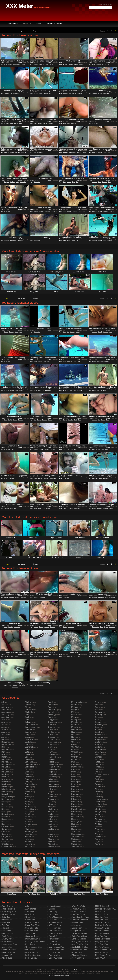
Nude (74, 734)
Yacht (97, 839)
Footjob (51, 705)
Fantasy (28, 817)
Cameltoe (6, 827)
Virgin (97, 814)
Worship (17, 656)
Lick (50, 832)
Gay (50, 725)
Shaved (6, 123)
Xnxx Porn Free (102, 944)
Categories (13, 24)
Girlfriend (52, 732)
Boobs (4, 802)
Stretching (99, 742)
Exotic (27, 804)
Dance (21, 391)
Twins (97, 792)
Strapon (98, 739)
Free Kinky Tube (79, 909)
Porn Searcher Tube (80, 917)
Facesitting (30, 809)
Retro (74, 819)
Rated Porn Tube (32, 925)
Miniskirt (75, 715)
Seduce (75, 839)
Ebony (28, 792)
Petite (74, 777)
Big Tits (16, 123)
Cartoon (5, 829)
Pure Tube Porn (9, 909)
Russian (72, 332)
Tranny (98, 787)
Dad (27, 757)
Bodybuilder (7, 797)
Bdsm (94, 64)
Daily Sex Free (101, 942)
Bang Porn (7, 922)
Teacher (98, 764)
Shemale (75, 846)
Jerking (41, 449)
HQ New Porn (54, 944)
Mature (69, 182)
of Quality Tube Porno (43, 8)
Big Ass (106, 627)
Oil (73, 744)
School (74, 832)
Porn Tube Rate (32, 922)
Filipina (28, 829)
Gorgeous (52, 742)
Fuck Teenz (30, 944)
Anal (3, 720)
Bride (4, 809)
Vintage (100, 153)
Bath (108, 420)
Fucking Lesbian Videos (35, 942)
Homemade (13, 241)
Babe (6, 64)
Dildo (64, 123)
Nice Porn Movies (79, 933)
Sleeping (98, 712)
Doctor (28, 777)
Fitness (28, 841)
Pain (73, 762)
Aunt (3, 737)
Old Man (75, 747)
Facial (27, 812)
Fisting (28, 839)
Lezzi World (54, 914)
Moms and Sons (102, 922)
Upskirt (98, 807)
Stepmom (99, 734)
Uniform (98, 802)
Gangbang (53, 722)
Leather (51, 824)
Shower (46, 94)
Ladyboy (52, 817)
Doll (26, 782)
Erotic (109, 153)
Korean (51, 812)
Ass (3, 732)
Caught (5, 836)
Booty (4, 804)
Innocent (52, 782)
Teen (103, 64)
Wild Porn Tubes (9, 950)
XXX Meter (19, 6)
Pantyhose (76, 767)
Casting (5, 834)
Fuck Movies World (103, 925)
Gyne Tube (30, 917)
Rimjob (74, 827)
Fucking (46, 479)
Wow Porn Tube (79, 906)
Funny (51, 717)
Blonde (10, 64)
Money (74, 720)
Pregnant (75, 794)
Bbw (5, 420)
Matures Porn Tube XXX (105, 909)
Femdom (29, 824)
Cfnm (4, 841)
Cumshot (100, 211)
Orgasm (75, 752)
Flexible (28, 846)
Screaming (76, 834)
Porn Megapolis (55, 917)
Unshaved (99, 804)
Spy (96, 730)
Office (74, 742)
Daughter (29, 762)
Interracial (47, 211)
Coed (27, 720)
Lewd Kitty (53, 912)
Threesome (54, 211)
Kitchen (51, 809)
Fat (26, 819)
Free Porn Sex (55, 928)
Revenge (75, 822)
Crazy (27, 737)
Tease (97, 767)
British (4, 812)
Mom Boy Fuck (102, 917)
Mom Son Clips (102, 920)
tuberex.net (77, 925)
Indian (51, 779)
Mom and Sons (102, 914)
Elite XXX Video (55, 958)
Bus (3, 822)
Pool (68, 332)
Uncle (97, 797)
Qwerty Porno (8, 939)
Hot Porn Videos (102, 947)
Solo (97, 717)
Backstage (6, 744)
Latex (50, 819)
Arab (4, 727)
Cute (27, 752)
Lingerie (52, 834)
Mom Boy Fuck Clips (81, 944)
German (52, 727)
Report (3, 58)
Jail (50, 792)
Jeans (51, 797)
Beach (74, 94)
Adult (27, 906)
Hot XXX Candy (79, 914)
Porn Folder (54, 939)
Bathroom (6, 749)
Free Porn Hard (102, 952)
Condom (28, 730)
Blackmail (6, 787)
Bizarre (5, 782)
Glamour (52, 734)
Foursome (70, 508)
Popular (27, 24)
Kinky (50, 804)
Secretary (76, 836)
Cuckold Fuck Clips (80, 947)
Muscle (74, 727)
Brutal (4, 817)
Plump (74, 784)
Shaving (75, 844)
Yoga (97, 841)
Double (28, 787)
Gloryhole (52, 739)
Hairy (50, 752)
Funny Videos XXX (103, 950)
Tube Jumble (7, 942)
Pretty (74, 797)
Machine (52, 839)
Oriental (75, 757)
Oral (73, 749)
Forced (51, 707)
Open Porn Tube (56, 933)
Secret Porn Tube (79, 928)
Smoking (98, 715)
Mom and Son (78, 958)
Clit (26, 707)
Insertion (52, 784)
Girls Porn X (54, 920)
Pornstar (23, 64)
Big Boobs (6, 764)
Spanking (99, 725)
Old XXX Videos (102, 931)
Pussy (71, 449)
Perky (74, 774)
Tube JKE (53, 936)
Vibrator (98, 809)
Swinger (98, 757)
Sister (97, 705)
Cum (68, 123)
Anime (4, 722)
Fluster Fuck (7, 928)
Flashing (11, 627)
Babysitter (6, 742)
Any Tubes (30, 912)
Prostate (75, 802)
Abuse (67, 975)
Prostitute (76, 804)
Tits (11, 94)
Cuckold (28, 742)
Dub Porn (6, 925)
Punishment (77, 809)
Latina (71, 391)
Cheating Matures (79, 955)
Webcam (99, 822)
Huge (73, 182)
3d (3, 702)
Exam (27, 802)
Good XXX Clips (102, 928)
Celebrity (5, 839)
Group (51, 747)
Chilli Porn (53, 942)
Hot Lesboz (30, 950)
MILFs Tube (77, 952)
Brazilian (5, 807)
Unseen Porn (8, 947)
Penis (74, 772)
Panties (75, 764)
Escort (28, 799)
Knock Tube (30, 920)
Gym (50, 749)
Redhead (79, 94)
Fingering (66, 153)
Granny (98, 449)
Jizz (50, 802)
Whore (98, 829)
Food (50, 702)
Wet (96, 827)
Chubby (28, 702)
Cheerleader (7, 846)
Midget (74, 710)
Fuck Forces (7, 936)
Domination (30, 784)
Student (98, 747)
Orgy (73, 754)
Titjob (97, 779)
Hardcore (18, 153)
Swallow (98, 752)
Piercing (75, 779)
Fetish (107, 64)
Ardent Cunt (7, 920)
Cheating (5, 844)
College (51, 64)
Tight (97, 777)
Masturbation (17, 64)
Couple (28, 734)
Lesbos (52, 909)
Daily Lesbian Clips (33, 939)
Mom (77, 182)
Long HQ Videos (79, 939)
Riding (74, 824)
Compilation (30, 727)
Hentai (51, 759)
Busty (64, 182)
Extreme (28, 807)
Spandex (99, 722)
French (51, 712)
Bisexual (5, 779)
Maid (50, 841)
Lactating (52, 814)
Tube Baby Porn (9, 912)
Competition (30, 725)
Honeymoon (53, 767)
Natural (75, 730)
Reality (74, 814)
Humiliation (53, 774)
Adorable (5, 707)
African (5, 710)
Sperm (98, 727)
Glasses (52, 737)
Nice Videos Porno (103, 955)
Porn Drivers (7, 906)
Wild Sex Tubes (9, 952)
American (80, 391)
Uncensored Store (10, 944)
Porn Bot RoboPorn (80, 920)
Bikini (46, 64)
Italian (51, 789)
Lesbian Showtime (33, 955)
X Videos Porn (55, 925)
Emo (27, 794)
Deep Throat (22, 686)
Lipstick (51, 836)
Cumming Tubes (32, 936)
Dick (27, 769)
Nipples (75, 732)
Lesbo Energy (31, 958)
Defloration (30, 767)
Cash (4, 832)
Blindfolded (6, 789)
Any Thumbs (31, 909)
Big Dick (5, 772)
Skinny (98, 707)
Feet (27, 822)
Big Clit (5, 767)
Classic (105, 153)
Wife (75, 449)
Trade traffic (78, 970)
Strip (21, 123)
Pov (35, 153)
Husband (47, 449)
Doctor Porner (55, 952)
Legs (50, 827)
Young (97, 844)
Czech (28, 754)
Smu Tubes (30, 933)
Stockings (99, 737)
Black (76, 420)
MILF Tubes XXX (102, 906)
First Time (29, 834)
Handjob (82, 64)
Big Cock (24, 153)
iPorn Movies (54, 955)
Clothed (28, 712)
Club (27, 715)
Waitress (98, 819)
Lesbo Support (55, 906)
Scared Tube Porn (56, 950)
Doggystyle (95, 479)
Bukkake (5, 819)
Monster (75, 722)
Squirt (97, 732)
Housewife (53, 769)
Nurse (74, 737)
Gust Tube (30, 914)
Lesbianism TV (32, 952)
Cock (13, 449)
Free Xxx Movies (79, 912)
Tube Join (6, 917)
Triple (97, 789)
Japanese (41, 479)
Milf (73, 712)
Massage (52, 846)
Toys (97, 784)
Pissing (75, 782)
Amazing (5, 715)
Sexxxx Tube (77, 922)
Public (41, 94)
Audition (5, 734)
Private (74, 799)
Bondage (5, 799)
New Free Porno (102, 936)
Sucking (98, 749)
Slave (97, 710)
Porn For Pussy (55, 922)
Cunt (27, 749)
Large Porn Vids (79, 931)
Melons (75, 707)
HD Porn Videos (102, 933)
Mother (74, 725)
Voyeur (100, 94)
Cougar (28, 732)
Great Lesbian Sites (34, 947)
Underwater (16, 94)
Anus (4, 725)
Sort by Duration (54, 24)
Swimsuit (99, 754)
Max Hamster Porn (56, 947)
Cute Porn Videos (79, 936)
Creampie (29, 739)
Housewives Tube (79, 950)
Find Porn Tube (55, 931)
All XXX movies (8, 914)
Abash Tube (7, 958)
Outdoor (40, 656)
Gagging (52, 720)
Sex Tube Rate (32, 928)
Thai (97, 772)
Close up (42, 64)
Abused (5, 705)
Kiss (50, 807)
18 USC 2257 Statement (56, 975)
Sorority (98, 720)
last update (21, 31)
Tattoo (97, 762)
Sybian (98, 759)
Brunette (76, 64)
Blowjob (71, 64)
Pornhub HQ (7, 933)
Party (74, 769)
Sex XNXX (100, 958)
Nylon (74, 739)
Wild (97, 834)
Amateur (36, 64)
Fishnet (78, 332)
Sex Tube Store (32, 931)
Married (51, 844)
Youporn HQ (7, 955)
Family (28, 814)
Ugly (97, 794)
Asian (64, 241)
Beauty (11, 123)
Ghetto (51, 730)
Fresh (39, 24)
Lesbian (12, 182)
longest (36, 31)
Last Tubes (7, 931)
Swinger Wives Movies (81, 942)
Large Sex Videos (103, 939)
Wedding (99, 824)
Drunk (27, 789)
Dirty (27, 774)
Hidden (17, 332)
